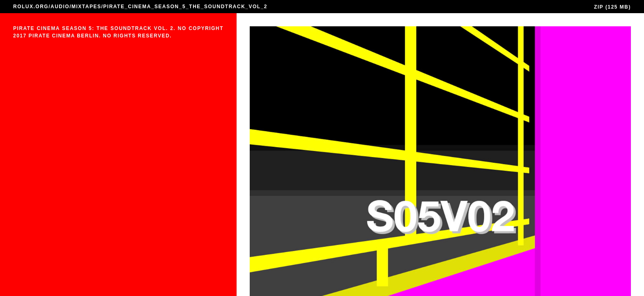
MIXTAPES (86, 7)
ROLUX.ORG (31, 7)
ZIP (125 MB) (612, 7)
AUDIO (60, 7)
